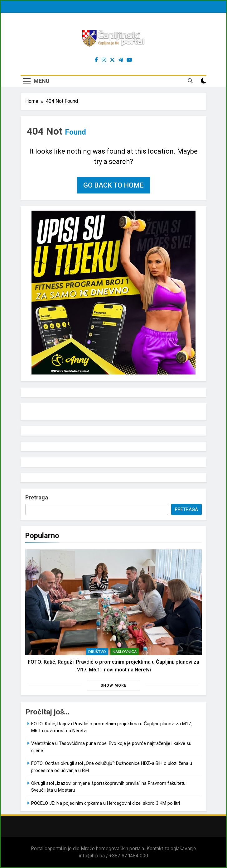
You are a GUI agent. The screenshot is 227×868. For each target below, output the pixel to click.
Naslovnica (125, 652)
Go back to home (113, 185)
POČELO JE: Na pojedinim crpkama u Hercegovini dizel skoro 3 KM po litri (106, 803)
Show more (113, 685)
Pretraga (37, 497)
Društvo (97, 652)
